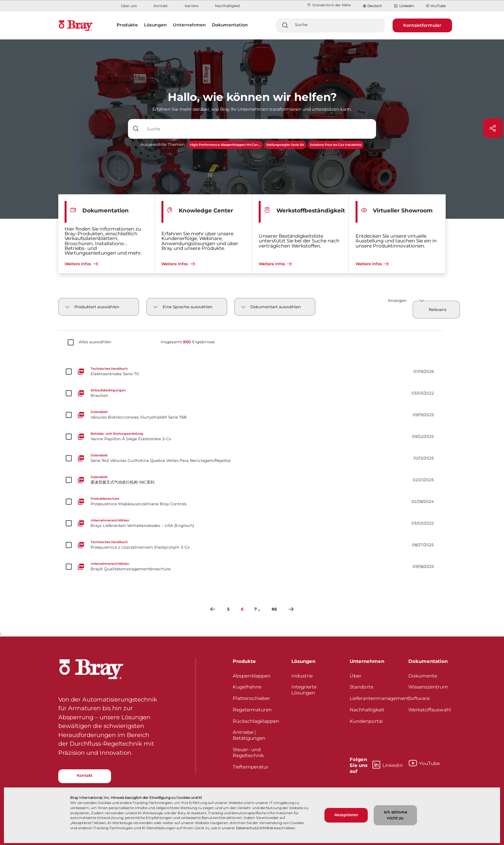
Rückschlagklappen (256, 721)
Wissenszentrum (428, 687)
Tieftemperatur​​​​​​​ (251, 767)
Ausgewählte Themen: (163, 144)
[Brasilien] (252, 393)
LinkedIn (404, 6)
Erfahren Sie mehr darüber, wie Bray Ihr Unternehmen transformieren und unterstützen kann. (252, 109)
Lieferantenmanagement (374, 698)
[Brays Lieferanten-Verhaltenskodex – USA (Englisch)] (252, 523)
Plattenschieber (251, 698)
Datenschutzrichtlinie (255, 828)
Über (356, 676)
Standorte (361, 687)
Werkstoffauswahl (430, 710)
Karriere (192, 6)
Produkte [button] (127, 25)
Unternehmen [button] (189, 25)
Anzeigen (397, 301)
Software (419, 698)
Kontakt (161, 6)
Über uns (129, 6)
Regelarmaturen (252, 710)
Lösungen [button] (156, 25)
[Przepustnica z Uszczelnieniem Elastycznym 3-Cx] (252, 545)
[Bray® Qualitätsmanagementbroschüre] (252, 567)
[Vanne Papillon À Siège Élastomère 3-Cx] (252, 436)
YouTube (436, 6)
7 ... (257, 609)
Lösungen (303, 661)
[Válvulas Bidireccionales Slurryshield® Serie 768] (252, 415)
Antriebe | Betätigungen (249, 735)
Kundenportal (366, 721)
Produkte (244, 661)
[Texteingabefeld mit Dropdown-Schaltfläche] (260, 129)
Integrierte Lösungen (304, 690)
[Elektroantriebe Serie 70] (252, 371)
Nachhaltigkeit (228, 6)
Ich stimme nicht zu (396, 815)
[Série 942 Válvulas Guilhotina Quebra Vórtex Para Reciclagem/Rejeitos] (252, 458)
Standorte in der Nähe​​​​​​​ (329, 5)
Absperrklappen (252, 676)
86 (274, 609)
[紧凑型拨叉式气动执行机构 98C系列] (252, 480)
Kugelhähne (247, 687)
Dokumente (423, 676)
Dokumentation (428, 661)
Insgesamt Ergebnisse (188, 342)
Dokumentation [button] (230, 25)
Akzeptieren (346, 815)
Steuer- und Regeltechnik (248, 752)
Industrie (302, 676)
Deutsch (375, 6)
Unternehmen (367, 661)
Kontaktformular (422, 25)
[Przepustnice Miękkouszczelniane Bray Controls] (252, 502)
